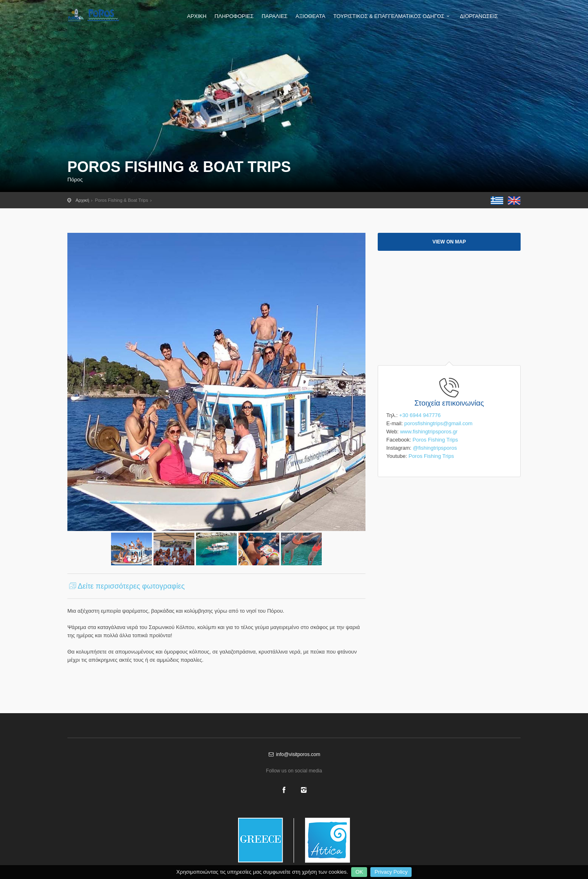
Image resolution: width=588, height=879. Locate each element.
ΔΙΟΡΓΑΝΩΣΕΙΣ (479, 16)
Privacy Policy (391, 872)
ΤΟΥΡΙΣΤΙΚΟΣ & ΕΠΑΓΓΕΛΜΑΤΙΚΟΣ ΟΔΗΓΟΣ (392, 16)
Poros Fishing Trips (435, 440)
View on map (449, 242)
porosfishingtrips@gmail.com (438, 423)
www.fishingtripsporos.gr (429, 432)
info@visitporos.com (294, 754)
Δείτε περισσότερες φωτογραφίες (126, 586)
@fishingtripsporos (435, 448)
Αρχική (82, 200)
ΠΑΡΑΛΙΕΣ (275, 16)
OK (359, 872)
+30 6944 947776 (420, 415)
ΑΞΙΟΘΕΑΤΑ (311, 16)
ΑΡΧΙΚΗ (197, 16)
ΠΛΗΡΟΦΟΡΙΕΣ (234, 16)
